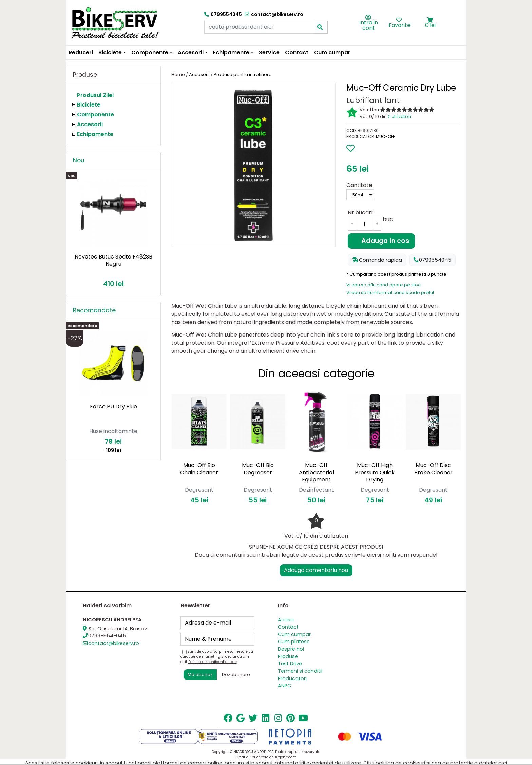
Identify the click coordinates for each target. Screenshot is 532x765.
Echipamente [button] (231, 52)
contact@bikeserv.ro (114, 643)
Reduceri (81, 52)
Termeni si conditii (300, 671)
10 (432, 109)
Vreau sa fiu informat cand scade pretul (390, 293)
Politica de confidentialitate (213, 662)
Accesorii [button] (191, 52)
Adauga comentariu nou (316, 570)
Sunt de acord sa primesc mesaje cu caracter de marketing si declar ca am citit (217, 657)
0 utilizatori (399, 117)
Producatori (292, 678)
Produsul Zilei (95, 95)
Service (269, 52)
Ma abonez (200, 675)
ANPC (284, 686)
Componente (96, 114)
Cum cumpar (332, 52)
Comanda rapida (377, 260)
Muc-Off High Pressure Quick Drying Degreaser (375, 476)
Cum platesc (294, 642)
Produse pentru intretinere (243, 74)
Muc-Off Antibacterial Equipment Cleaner (316, 476)
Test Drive (290, 664)
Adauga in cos (381, 241)
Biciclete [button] (110, 52)
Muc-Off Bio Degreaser (258, 469)
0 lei (430, 25)
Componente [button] (150, 52)
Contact (297, 52)
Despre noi (291, 649)
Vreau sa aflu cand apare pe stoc (384, 285)
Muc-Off (385, 137)
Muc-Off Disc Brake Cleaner (433, 469)
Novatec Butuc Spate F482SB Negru (113, 260)
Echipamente (95, 134)
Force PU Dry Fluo (113, 407)
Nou (79, 160)
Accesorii (90, 124)
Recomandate (94, 310)
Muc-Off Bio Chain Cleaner (199, 469)
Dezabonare (236, 675)
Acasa (286, 620)
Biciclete (89, 105)
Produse (288, 656)
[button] (430, 20)
